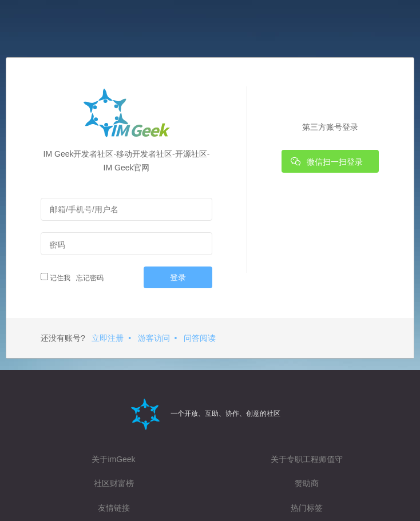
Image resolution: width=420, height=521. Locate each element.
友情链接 (114, 508)
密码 (57, 245)
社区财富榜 (114, 483)
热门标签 (307, 508)
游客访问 (154, 338)
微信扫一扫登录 (327, 161)
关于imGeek (113, 459)
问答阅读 (200, 338)
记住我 (56, 277)
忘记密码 (88, 278)
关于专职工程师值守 (307, 459)
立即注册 (108, 338)
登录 (178, 277)
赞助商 (307, 483)
